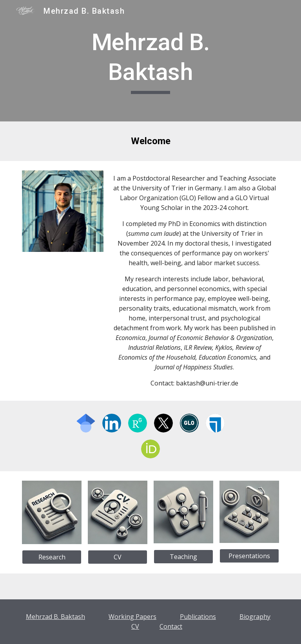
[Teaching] (183, 557)
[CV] (117, 557)
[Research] (52, 557)
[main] (150, 61)
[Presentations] (249, 556)
